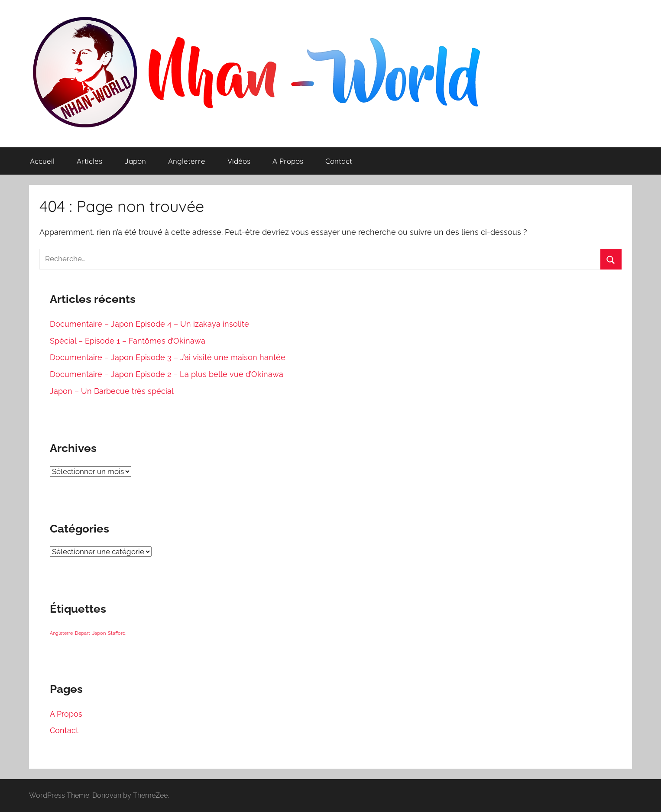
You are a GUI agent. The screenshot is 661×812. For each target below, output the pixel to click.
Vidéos (239, 161)
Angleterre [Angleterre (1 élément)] (61, 633)
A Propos (288, 161)
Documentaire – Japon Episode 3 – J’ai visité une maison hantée (168, 357)
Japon (135, 161)
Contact (339, 161)
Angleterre (187, 161)
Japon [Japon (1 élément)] (99, 633)
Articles (89, 161)
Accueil (42, 161)
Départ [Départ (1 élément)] (83, 633)
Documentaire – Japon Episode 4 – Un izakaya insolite (149, 324)
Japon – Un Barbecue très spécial (112, 391)
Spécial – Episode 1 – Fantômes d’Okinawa (128, 341)
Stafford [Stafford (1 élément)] (117, 633)
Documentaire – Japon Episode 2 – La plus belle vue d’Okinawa (167, 374)
